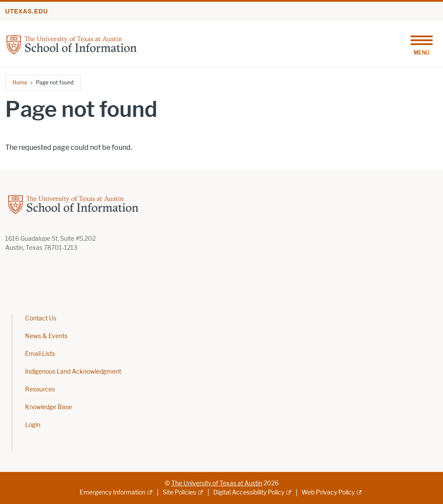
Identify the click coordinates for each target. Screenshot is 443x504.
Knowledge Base (48, 407)
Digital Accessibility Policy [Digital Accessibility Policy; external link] (249, 493)
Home (20, 82)
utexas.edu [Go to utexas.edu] (27, 11)
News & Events (46, 336)
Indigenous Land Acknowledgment (73, 372)
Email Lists (40, 354)
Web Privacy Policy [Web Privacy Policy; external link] (328, 493)
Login (33, 425)
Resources (40, 389)
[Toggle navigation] (421, 44)
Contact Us (41, 318)
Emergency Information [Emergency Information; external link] (112, 493)
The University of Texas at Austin (217, 483)
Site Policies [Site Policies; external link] (179, 493)
